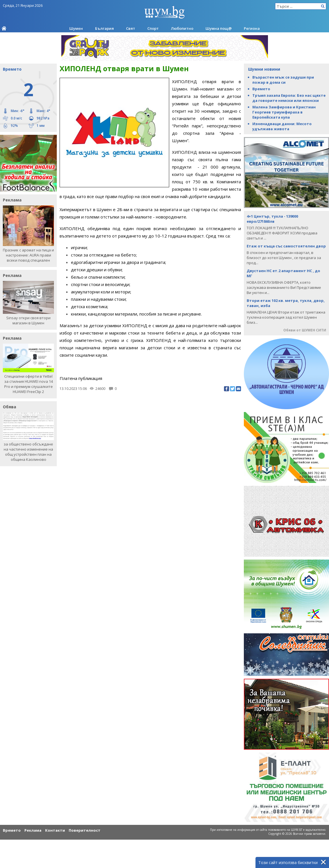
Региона (252, 28)
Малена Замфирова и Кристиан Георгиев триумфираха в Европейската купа (284, 112)
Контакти (55, 830)
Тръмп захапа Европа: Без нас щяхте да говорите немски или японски (289, 98)
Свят (131, 28)
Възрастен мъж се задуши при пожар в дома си (283, 80)
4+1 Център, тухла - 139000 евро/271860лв (272, 219)
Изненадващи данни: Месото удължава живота (282, 126)
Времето (261, 89)
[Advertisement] (150, 432)
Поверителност (85, 830)
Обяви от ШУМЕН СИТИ (305, 330)
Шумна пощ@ (219, 28)
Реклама (33, 830)
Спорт (153, 28)
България (104, 28)
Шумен (76, 28)
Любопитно (182, 28)
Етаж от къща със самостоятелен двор (286, 246)
